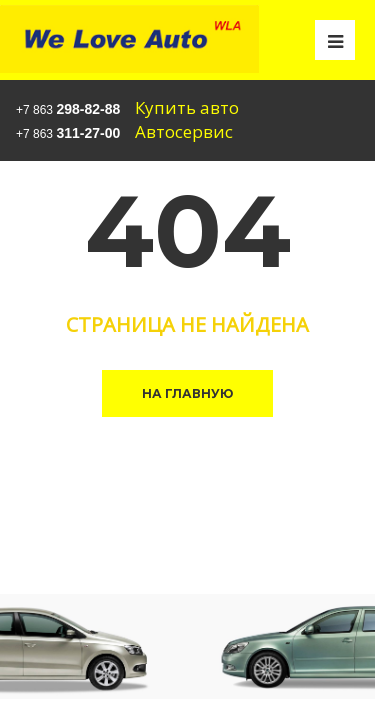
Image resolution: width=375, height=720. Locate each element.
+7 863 (68, 109)
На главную (187, 393)
